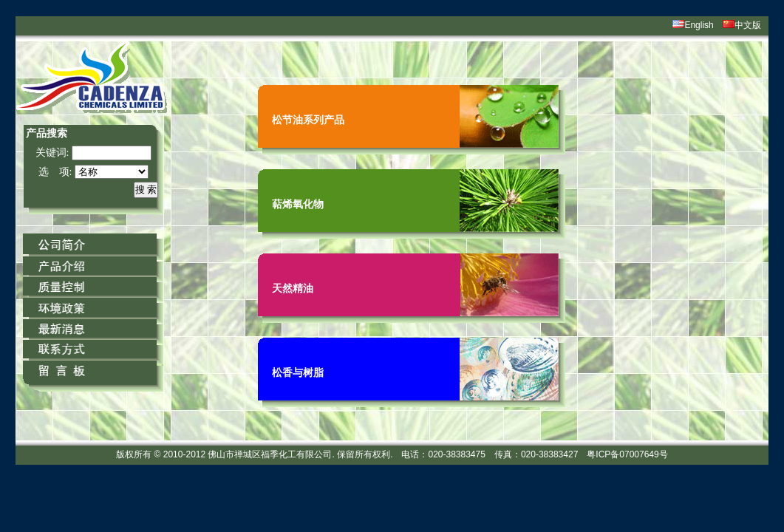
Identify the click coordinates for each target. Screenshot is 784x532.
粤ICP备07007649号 (627, 454)
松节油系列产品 (308, 120)
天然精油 (293, 288)
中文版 (748, 25)
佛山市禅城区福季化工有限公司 (270, 454)
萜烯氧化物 (298, 204)
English (699, 25)
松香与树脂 (298, 372)
